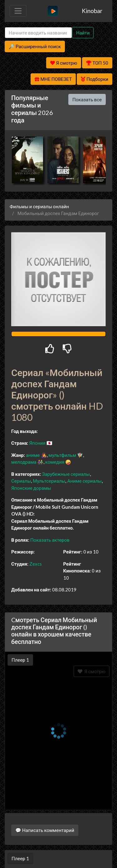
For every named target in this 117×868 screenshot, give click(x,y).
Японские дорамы (31, 488)
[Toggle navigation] (18, 11)
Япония (37, 443)
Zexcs (36, 564)
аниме (33, 455)
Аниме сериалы (84, 481)
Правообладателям (59, 851)
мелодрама (24, 462)
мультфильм (62, 455)
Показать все (87, 99)
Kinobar (92, 11)
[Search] (38, 33)
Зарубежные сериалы (66, 474)
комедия (55, 462)
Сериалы (21, 481)
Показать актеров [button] (50, 540)
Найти (83, 33)
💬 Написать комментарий (45, 821)
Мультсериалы (49, 481)
